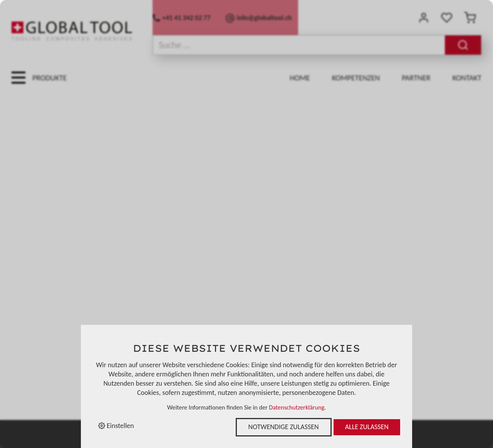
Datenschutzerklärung (297, 407)
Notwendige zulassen (284, 427)
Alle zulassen (367, 427)
